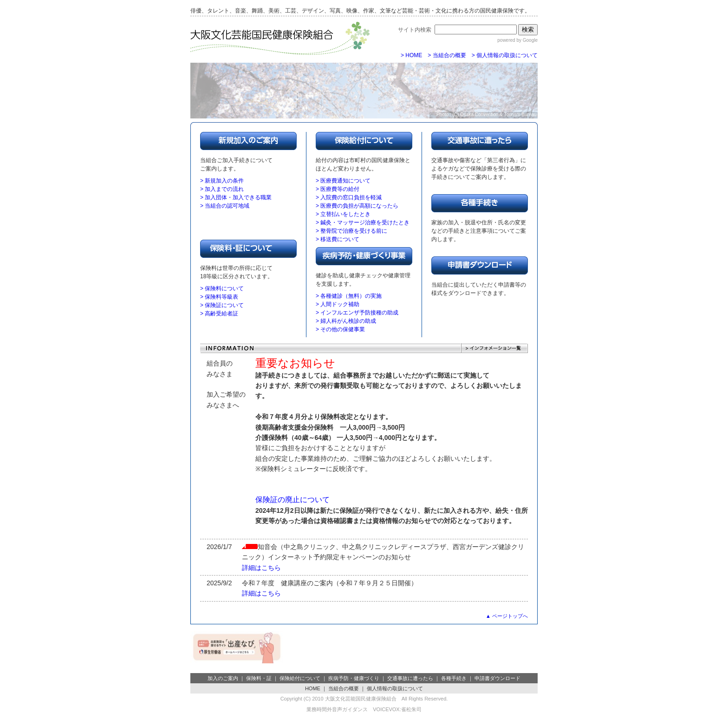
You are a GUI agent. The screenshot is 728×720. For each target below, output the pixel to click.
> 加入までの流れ (222, 189)
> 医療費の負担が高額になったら (357, 206)
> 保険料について (222, 288)
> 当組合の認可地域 (225, 206)
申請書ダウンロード (497, 678)
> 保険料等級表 (219, 297)
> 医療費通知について (343, 181)
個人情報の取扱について (395, 688)
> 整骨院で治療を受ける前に (351, 231)
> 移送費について (338, 239)
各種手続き (454, 678)
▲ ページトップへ (507, 616)
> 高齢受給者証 (219, 314)
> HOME (411, 55)
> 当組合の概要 (447, 55)
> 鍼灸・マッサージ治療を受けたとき (363, 223)
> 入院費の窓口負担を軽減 (349, 197)
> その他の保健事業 (340, 329)
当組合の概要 (344, 688)
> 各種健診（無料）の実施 (349, 296)
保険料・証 (259, 678)
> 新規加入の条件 (222, 181)
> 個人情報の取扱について (505, 55)
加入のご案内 (223, 678)
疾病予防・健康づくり (354, 678)
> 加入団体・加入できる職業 (236, 197)
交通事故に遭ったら (410, 678)
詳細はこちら (261, 568)
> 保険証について (222, 305)
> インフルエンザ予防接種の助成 (357, 313)
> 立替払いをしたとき (343, 214)
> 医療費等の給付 (338, 189)
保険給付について (300, 678)
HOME (313, 688)
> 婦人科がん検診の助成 (346, 321)
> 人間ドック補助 (338, 304)
